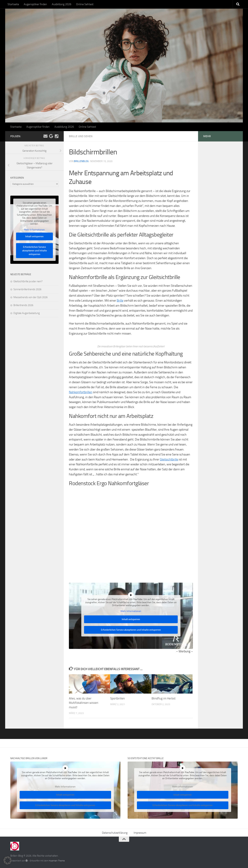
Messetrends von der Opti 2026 (30, 297)
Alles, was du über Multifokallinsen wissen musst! (84, 703)
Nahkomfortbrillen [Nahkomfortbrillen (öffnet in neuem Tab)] (81, 392)
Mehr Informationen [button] (131, 611)
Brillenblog (81, 161)
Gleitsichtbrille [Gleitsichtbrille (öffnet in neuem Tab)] (169, 459)
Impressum (140, 833)
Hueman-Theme (57, 861)
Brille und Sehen (81, 136)
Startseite (13, 4)
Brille (120, 301)
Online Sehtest (85, 4)
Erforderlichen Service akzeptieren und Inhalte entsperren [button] (131, 630)
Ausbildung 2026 (62, 4)
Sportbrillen (117, 698)
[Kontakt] (56, 136)
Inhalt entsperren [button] (131, 619)
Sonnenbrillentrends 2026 (27, 289)
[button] (8, 860)
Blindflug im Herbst (164, 698)
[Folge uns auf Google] (51, 136)
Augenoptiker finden (35, 4)
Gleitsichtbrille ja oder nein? (28, 281)
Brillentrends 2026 (23, 305)
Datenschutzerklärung (115, 833)
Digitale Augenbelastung (27, 313)
